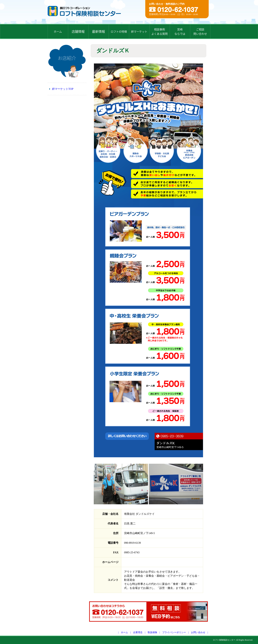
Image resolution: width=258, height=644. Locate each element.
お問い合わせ (198, 632)
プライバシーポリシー (174, 632)
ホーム (124, 632)
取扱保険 (152, 632)
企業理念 (138, 632)
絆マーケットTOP (63, 89)
